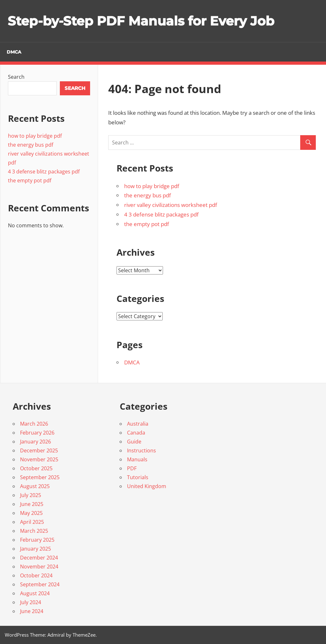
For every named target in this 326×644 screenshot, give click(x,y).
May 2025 (31, 513)
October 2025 (36, 468)
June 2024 (32, 611)
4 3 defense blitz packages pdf (161, 214)
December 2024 (39, 558)
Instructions (142, 450)
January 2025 (35, 549)
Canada (136, 433)
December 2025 (39, 450)
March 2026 (34, 424)
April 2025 (32, 522)
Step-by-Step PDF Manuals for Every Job (141, 21)
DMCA (14, 52)
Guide (134, 442)
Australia (138, 424)
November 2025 (39, 459)
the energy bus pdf (148, 195)
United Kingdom (147, 486)
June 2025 (32, 504)
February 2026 (37, 433)
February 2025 (37, 540)
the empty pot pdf (147, 224)
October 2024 (36, 575)
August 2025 (35, 486)
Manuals (137, 459)
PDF (132, 468)
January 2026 (35, 442)
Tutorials (138, 477)
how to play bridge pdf (152, 186)
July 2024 (31, 602)
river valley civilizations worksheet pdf (171, 205)
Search (16, 77)
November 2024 (39, 567)
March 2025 (34, 531)
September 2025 (40, 477)
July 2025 (31, 495)
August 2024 (35, 593)
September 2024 (40, 584)
